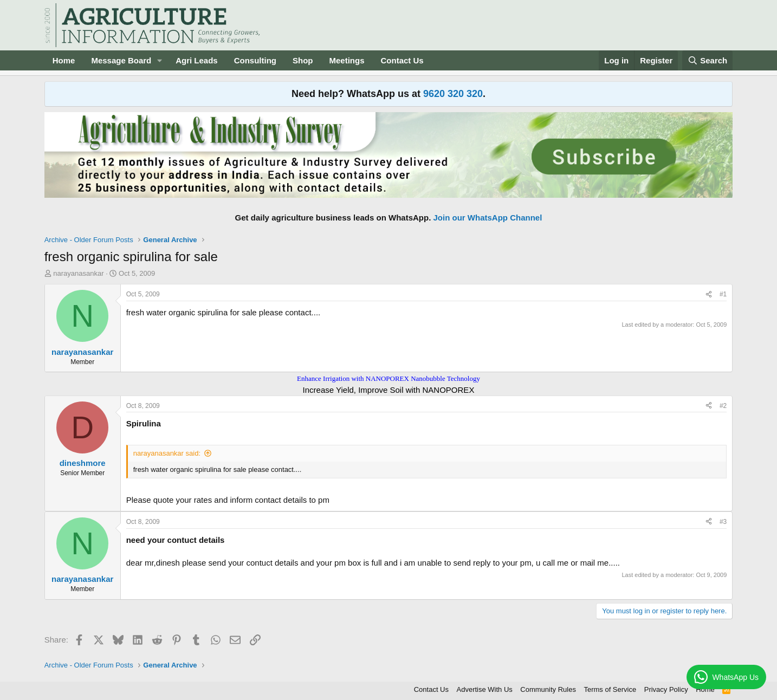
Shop (303, 60)
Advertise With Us (485, 689)
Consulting (255, 60)
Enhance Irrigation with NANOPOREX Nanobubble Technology (388, 378)
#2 (723, 406)
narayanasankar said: (167, 453)
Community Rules (548, 689)
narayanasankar (78, 273)
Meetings (347, 60)
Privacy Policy (666, 689)
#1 (723, 294)
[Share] (709, 294)
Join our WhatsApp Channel (488, 218)
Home (64, 60)
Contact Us (402, 60)
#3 (723, 522)
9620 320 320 (453, 94)
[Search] (708, 60)
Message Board (121, 60)
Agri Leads (197, 60)
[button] (160, 60)
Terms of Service (610, 689)
